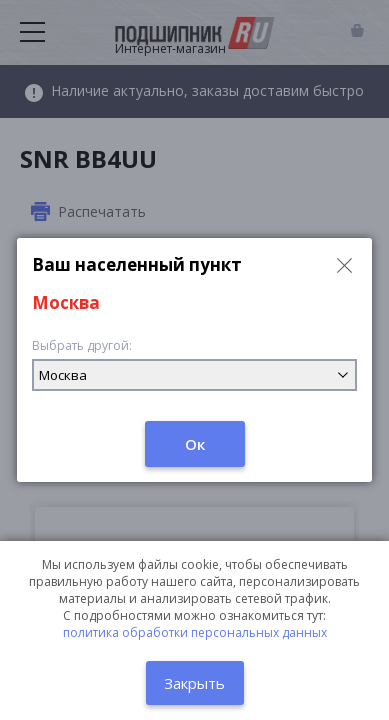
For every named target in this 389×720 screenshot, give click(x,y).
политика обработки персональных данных (195, 632)
